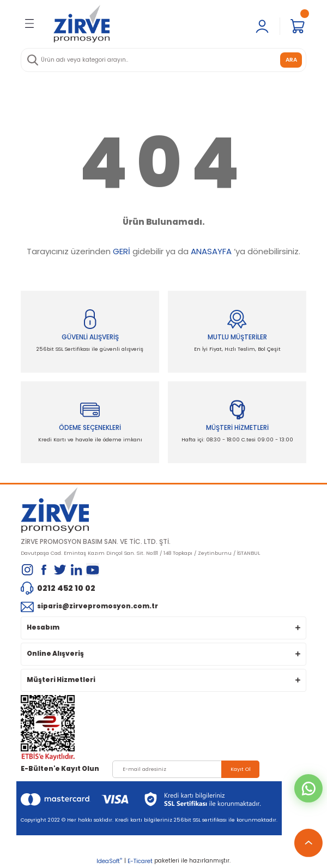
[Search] (163, 60)
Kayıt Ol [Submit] (241, 769)
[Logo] (81, 23)
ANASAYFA (211, 251)
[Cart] (298, 26)
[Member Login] (262, 26)
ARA (291, 60)
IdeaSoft (109, 861)
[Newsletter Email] (186, 769)
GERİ (122, 251)
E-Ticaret (140, 861)
